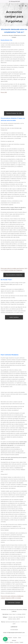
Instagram (9, 637)
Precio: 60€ (4, 92)
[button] (20, 6)
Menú (26, 6)
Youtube (15, 637)
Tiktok (19, 637)
